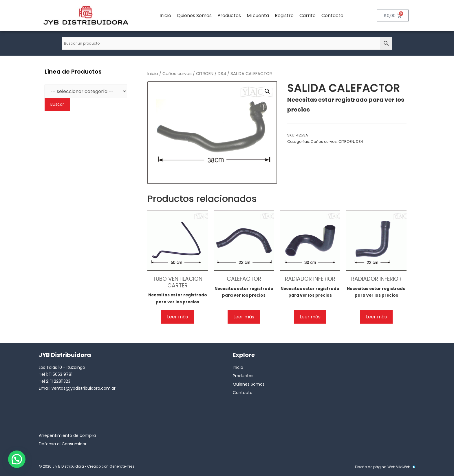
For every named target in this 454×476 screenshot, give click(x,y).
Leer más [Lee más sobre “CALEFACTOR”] (244, 317)
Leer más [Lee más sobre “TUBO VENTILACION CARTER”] (177, 317)
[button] (267, 91)
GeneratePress (122, 466)
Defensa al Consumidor (63, 444)
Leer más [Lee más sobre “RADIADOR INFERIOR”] (310, 317)
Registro (284, 15)
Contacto (332, 15)
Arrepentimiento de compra (67, 435)
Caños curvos (177, 74)
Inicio (165, 15)
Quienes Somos (194, 15)
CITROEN (205, 74)
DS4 (222, 74)
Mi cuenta (258, 15)
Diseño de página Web (375, 467)
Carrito (307, 15)
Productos (229, 15)
